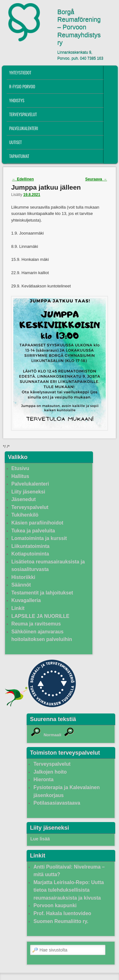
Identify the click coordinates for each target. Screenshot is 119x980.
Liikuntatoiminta (30, 546)
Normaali (52, 735)
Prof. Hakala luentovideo (62, 913)
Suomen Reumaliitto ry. (61, 921)
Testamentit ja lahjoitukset (42, 593)
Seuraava (96, 179)
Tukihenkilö (25, 515)
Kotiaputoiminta (30, 554)
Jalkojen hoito (50, 772)
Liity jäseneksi (28, 492)
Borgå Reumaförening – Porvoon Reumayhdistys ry (79, 28)
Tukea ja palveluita (33, 531)
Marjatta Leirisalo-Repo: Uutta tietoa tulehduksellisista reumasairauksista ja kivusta (69, 890)
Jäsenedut (24, 499)
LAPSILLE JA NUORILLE (40, 616)
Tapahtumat (19, 156)
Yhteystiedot (20, 72)
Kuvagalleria (26, 600)
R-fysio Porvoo (22, 86)
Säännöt (21, 585)
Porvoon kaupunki (55, 905)
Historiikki (23, 577)
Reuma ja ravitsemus (36, 624)
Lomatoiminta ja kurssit (39, 538)
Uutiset (16, 142)
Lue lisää (40, 839)
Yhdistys (17, 100)
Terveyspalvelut (23, 114)
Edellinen (23, 179)
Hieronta (43, 779)
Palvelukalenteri (24, 128)
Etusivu (20, 468)
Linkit (18, 608)
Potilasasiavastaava (57, 803)
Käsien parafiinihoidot (37, 523)
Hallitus (20, 476)
